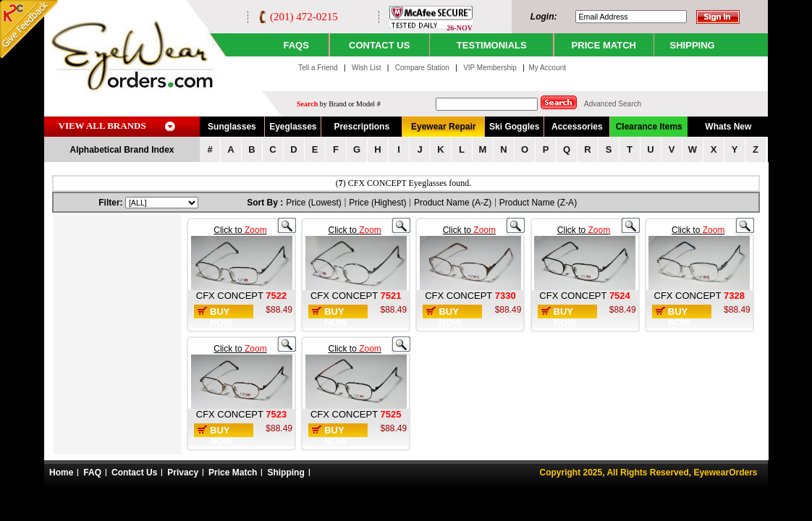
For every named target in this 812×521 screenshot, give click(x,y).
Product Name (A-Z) (453, 203)
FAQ (92, 473)
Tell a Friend (318, 68)
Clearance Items (649, 127)
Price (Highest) (377, 203)
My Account (547, 68)
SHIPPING (693, 45)
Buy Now (221, 317)
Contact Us (134, 473)
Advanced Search (613, 104)
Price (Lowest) (314, 203)
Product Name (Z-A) (538, 203)
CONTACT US (379, 45)
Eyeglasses (293, 127)
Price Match (233, 473)
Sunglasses (232, 127)
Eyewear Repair (443, 127)
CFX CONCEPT (231, 296)
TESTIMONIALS (492, 45)
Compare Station (423, 68)
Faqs (296, 45)
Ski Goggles (514, 127)
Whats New (728, 127)
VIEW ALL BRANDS (102, 126)
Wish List (367, 68)
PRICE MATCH (604, 45)
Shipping (286, 473)
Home (61, 473)
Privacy (183, 473)
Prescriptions (361, 127)
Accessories (577, 127)
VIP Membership (490, 68)
